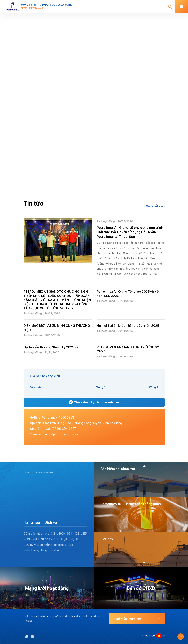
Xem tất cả (155, 206)
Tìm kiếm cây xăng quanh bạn (94, 402)
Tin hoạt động (106, 221)
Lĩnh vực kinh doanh (61, 616)
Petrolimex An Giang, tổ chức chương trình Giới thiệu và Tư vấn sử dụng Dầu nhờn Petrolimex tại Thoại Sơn (130, 232)
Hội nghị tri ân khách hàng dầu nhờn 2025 (128, 326)
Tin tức (42, 616)
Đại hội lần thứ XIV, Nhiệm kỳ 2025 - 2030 (54, 347)
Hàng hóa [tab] (32, 522)
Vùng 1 (101, 387)
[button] (144, 466)
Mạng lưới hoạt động (88, 616)
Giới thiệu (29, 616)
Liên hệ (28, 621)
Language (149, 636)
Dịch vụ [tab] (51, 522)
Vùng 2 (154, 387)
